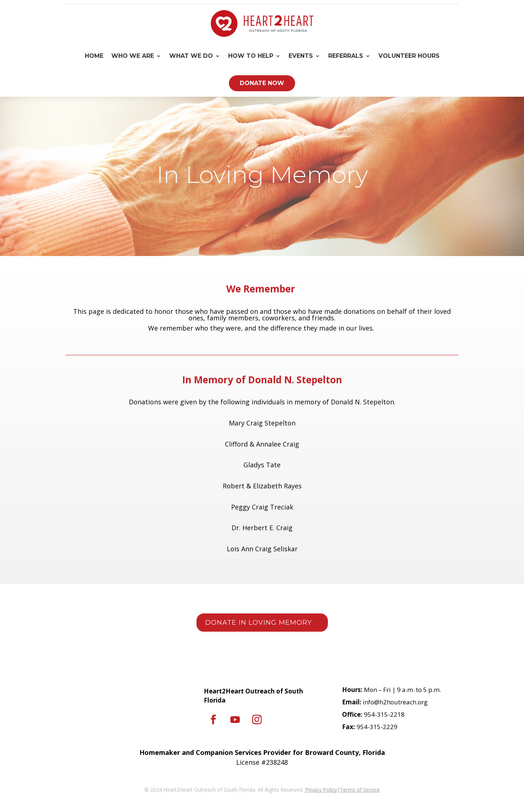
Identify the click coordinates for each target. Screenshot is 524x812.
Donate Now (262, 83)
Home (94, 56)
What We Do (191, 56)
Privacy (313, 790)
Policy (329, 790)
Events (301, 56)
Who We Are (133, 56)
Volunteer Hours (409, 56)
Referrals (346, 56)
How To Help (251, 56)
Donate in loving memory (259, 623)
